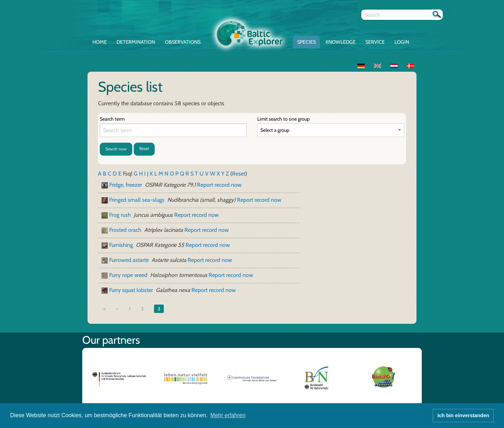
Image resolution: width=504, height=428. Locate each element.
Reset (144, 148)
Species (306, 42)
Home (100, 42)
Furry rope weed (128, 275)
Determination (136, 42)
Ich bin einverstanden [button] (463, 415)
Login (402, 42)
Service (375, 42)
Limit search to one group (283, 119)
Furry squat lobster (131, 290)
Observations (183, 42)
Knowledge (341, 42)
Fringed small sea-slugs (137, 200)
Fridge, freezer (126, 185)
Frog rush (120, 215)
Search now (116, 149)
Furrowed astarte (129, 260)
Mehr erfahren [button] (228, 415)
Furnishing (121, 245)
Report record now (219, 185)
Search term (112, 119)
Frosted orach (125, 230)
